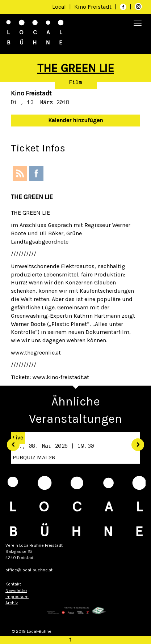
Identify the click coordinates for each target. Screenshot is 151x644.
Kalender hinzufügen (75, 120)
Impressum (17, 597)
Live (18, 437)
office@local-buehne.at (29, 570)
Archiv (12, 603)
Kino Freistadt (94, 7)
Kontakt (13, 584)
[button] (10, 442)
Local (59, 7)
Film (76, 82)
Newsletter (16, 591)
